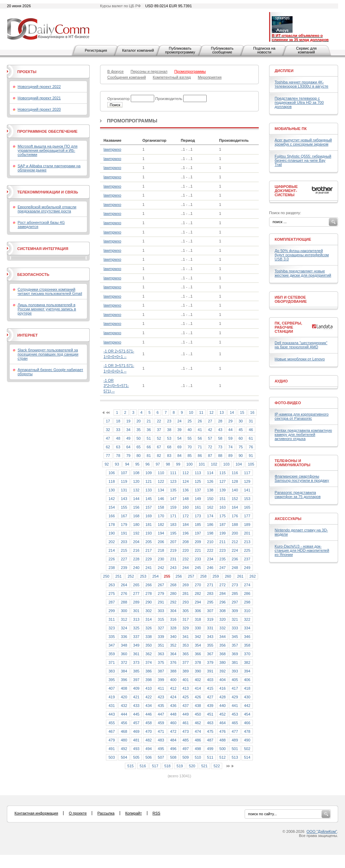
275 (111, 593)
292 (173, 602)
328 (173, 628)
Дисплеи (284, 71)
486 (198, 740)
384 (124, 671)
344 (223, 637)
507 (161, 757)
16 (252, 412)
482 (149, 740)
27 (210, 421)
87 (210, 456)
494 (149, 749)
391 (210, 671)
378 (198, 662)
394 (247, 671)
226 (111, 559)
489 (235, 740)
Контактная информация (36, 813)
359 (111, 654)
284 (223, 593)
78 (118, 456)
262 (253, 576)
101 (202, 464)
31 (251, 421)
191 (124, 533)
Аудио (281, 381)
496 (173, 749)
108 (136, 473)
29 (230, 421)
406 (247, 680)
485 (186, 740)
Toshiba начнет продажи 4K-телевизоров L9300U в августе (302, 84)
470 (149, 731)
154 (111, 507)
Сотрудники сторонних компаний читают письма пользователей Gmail (50, 291)
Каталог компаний (138, 50)
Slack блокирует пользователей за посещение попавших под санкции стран (48, 354)
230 (161, 559)
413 (186, 688)
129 (247, 481)
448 (173, 714)
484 (173, 740)
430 (247, 697)
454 (247, 714)
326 (149, 628)
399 (161, 680)
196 (186, 533)
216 (136, 550)
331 (210, 628)
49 (128, 438)
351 (161, 645)
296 (223, 602)
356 (223, 645)
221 (198, 550)
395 (111, 680)
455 (111, 723)
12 (211, 412)
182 (161, 525)
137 (198, 490)
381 (235, 662)
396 (124, 680)
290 (149, 602)
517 (155, 766)
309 (235, 611)
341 (186, 637)
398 (149, 680)
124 (186, 481)
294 (198, 602)
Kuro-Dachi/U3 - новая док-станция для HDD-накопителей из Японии (302, 550)
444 (124, 714)
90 (240, 456)
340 (173, 637)
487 (210, 740)
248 (235, 568)
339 (161, 637)
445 (136, 714)
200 (235, 533)
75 (240, 447)
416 (223, 688)
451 (210, 714)
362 (149, 654)
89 (230, 456)
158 (161, 507)
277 (136, 593)
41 (200, 430)
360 (124, 654)
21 (149, 421)
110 (161, 473)
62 (108, 447)
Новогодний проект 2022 (39, 87)
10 (191, 412)
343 (210, 637)
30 (240, 421)
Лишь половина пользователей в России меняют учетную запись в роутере (47, 309)
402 (198, 680)
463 (210, 723)
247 (223, 568)
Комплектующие (293, 239)
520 (192, 766)
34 (128, 430)
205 (149, 542)
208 (186, 542)
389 (186, 671)
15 (242, 412)
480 (124, 740)
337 (136, 637)
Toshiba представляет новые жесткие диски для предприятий (303, 273)
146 (161, 499)
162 (210, 507)
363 (161, 654)
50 (139, 438)
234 (210, 559)
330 (198, 628)
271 (210, 585)
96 (148, 464)
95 (137, 464)
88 (220, 456)
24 (179, 421)
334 (247, 628)
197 (198, 533)
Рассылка (106, 813)
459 (161, 723)
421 (136, 697)
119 (124, 481)
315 (161, 619)
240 (136, 568)
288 (124, 602)
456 (124, 723)
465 (235, 723)
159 (173, 507)
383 (111, 671)
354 (198, 645)
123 (173, 481)
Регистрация (96, 50)
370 (247, 654)
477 (235, 731)
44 (230, 430)
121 (149, 481)
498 (198, 749)
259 (216, 576)
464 (223, 723)
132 (136, 490)
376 (173, 662)
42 (210, 430)
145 (149, 499)
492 (124, 749)
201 (247, 533)
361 (136, 654)
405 (235, 680)
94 (127, 464)
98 (168, 464)
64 (128, 447)
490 (247, 740)
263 (111, 585)
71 (200, 447)
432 (124, 706)
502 (247, 749)
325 (136, 628)
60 (240, 438)
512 (223, 757)
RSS (156, 813)
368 (223, 654)
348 (124, 645)
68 (169, 447)
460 (173, 723)
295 (210, 602)
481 (136, 740)
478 (247, 731)
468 (124, 731)
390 (198, 671)
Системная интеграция (43, 249)
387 (161, 671)
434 (149, 706)
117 (247, 473)
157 (149, 507)
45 (240, 430)
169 (149, 516)
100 (189, 464)
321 (235, 619)
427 (210, 697)
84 (179, 456)
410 (149, 688)
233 (198, 559)
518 (167, 766)
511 (210, 757)
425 (186, 697)
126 (210, 481)
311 (111, 619)
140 (235, 490)
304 (173, 611)
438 (198, 706)
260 (228, 576)
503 (111, 757)
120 (136, 481)
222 (210, 550)
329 (186, 628)
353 (186, 645)
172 (186, 516)
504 (124, 757)
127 (223, 481)
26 (200, 421)
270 (198, 585)
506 (149, 757)
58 (220, 438)
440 (223, 706)
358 (247, 645)
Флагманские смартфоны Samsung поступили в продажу (302, 478)
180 (136, 525)
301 (136, 611)
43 (220, 430)
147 (173, 499)
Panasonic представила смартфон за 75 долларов (298, 495)
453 (235, 714)
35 (139, 430)
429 (235, 697)
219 (173, 550)
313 (136, 619)
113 (198, 473)
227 (124, 559)
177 (247, 516)
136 (186, 490)
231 (173, 559)
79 (128, 456)
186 (210, 525)
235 (223, 559)
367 (210, 654)
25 (189, 421)
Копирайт (134, 813)
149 (198, 499)
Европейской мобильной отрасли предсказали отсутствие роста (47, 209)
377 (186, 662)
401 (186, 680)
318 (198, 619)
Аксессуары (288, 519)
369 (235, 654)
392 (223, 671)
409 (136, 688)
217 (149, 550)
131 (124, 490)
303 (161, 611)
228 (136, 559)
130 (111, 490)
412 (173, 688)
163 (223, 507)
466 (247, 723)
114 (210, 473)
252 (131, 576)
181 (149, 525)
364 (173, 654)
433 (136, 706)
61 (251, 438)
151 (223, 499)
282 (198, 593)
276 (124, 593)
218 (161, 550)
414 (198, 688)
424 (173, 697)
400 (173, 680)
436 (173, 706)
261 (240, 576)
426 (198, 697)
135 (173, 490)
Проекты (27, 72)
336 (124, 637)
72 (210, 447)
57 (210, 438)
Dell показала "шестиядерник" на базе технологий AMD (301, 345)
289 (136, 602)
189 (247, 525)
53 (169, 438)
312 (124, 619)
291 (161, 602)
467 (111, 731)
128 (235, 481)
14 (232, 412)
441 (235, 706)
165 (247, 507)
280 (173, 593)
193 (149, 533)
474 (198, 731)
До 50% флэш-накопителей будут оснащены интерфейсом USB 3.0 (302, 255)
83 (169, 456)
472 (173, 731)
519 (180, 766)
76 (251, 447)
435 (161, 706)
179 (124, 525)
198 (210, 533)
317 (186, 619)
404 (223, 680)
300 (124, 611)
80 (139, 456)
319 (210, 619)
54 (179, 438)
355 (210, 645)
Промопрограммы (132, 121)
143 (124, 499)
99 (178, 464)
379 (210, 662)
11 (201, 412)
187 (223, 525)
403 (210, 680)
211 (223, 542)
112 (186, 473)
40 (189, 430)
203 (124, 542)
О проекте (78, 813)
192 (136, 533)
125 (198, 481)
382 (247, 662)
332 (223, 628)
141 (247, 490)
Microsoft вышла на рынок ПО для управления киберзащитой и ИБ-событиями (48, 150)
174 (210, 516)
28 (220, 421)
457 (136, 723)
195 (173, 533)
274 (247, 585)
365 (186, 654)
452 (223, 714)
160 (186, 507)
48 (118, 438)
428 (223, 697)
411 (161, 688)
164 (235, 507)
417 (235, 688)
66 (149, 447)
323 (111, 628)
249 (247, 568)
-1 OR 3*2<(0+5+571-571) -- (116, 386)
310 (247, 611)
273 (235, 585)
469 (136, 731)
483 (161, 740)
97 (158, 464)
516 (143, 766)
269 (186, 585)
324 (124, 628)
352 (173, 645)
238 (111, 568)
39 (179, 430)
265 (136, 585)
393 (235, 671)
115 (223, 473)
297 (235, 602)
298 (247, 602)
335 (111, 637)
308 (223, 611)
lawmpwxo (112, 149)
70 (189, 447)
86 (200, 456)
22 (159, 421)
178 (111, 525)
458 (149, 723)
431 (111, 706)
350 (149, 645)
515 (130, 766)
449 (186, 714)
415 (210, 688)
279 (161, 593)
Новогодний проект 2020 (39, 109)
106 (111, 473)
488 (223, 740)
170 (161, 516)
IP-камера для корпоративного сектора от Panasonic (302, 416)
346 (247, 637)
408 (124, 688)
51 (149, 438)
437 (186, 706)
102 (214, 464)
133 (149, 490)
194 (161, 533)
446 (149, 714)
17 (108, 421)
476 (223, 731)
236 (235, 559)
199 (223, 533)
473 (186, 731)
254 (155, 576)
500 (223, 749)
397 (136, 680)
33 (118, 430)
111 (173, 473)
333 (235, 628)
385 (136, 671)
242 (161, 568)
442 (247, 706)
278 (149, 593)
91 (251, 456)
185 (198, 525)
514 (247, 757)
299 (111, 611)
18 (118, 421)
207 (173, 542)
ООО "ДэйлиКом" (322, 831)
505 (136, 757)
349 (136, 645)
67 (159, 447)
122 (161, 481)
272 (223, 585)
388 (173, 671)
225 (247, 550)
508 (173, 757)
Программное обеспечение (47, 131)
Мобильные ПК (291, 129)
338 (149, 637)
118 (111, 481)
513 (235, 757)
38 (169, 430)
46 (251, 430)
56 (200, 438)
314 (149, 619)
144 (136, 499)
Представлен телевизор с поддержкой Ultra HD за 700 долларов (299, 102)
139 (223, 490)
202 (111, 542)
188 (235, 525)
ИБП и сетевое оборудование (291, 299)
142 (111, 499)
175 (223, 516)
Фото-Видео (288, 403)
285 (235, 593)
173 (198, 516)
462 (198, 723)
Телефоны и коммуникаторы (293, 463)
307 (210, 611)
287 (111, 602)
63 (118, 447)
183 (173, 525)
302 (149, 611)
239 (124, 568)
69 (179, 447)
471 (161, 731)
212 (235, 542)
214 (111, 550)
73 (220, 447)
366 (198, 654)
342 (198, 637)
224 (235, 550)
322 (247, 619)
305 (186, 611)
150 (210, 499)
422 (149, 697)
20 (139, 421)
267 (161, 585)
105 (251, 464)
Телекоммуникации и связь (48, 192)
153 (247, 499)
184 (186, 525)
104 (239, 464)
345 (235, 637)
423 (161, 697)
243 (173, 568)
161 (198, 507)
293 (186, 602)
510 (198, 757)
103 (226, 464)
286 (247, 593)
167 (124, 516)
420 (124, 697)
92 (107, 464)
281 (186, 593)
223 (223, 550)
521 (204, 766)
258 (203, 576)
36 (149, 430)
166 (111, 516)
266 (149, 585)
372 (124, 662)
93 (117, 464)
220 (186, 550)
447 (161, 714)
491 (111, 749)
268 (173, 585)
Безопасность (33, 275)
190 (111, 533)
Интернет (27, 335)
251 (118, 576)
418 (247, 688)
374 (149, 662)
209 (198, 542)
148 (186, 499)
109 (149, 473)
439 (210, 706)
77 (108, 456)
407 (111, 688)
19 (128, 421)
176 (235, 516)
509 (186, 757)
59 (230, 438)
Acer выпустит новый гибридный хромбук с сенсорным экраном (303, 142)
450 (198, 714)
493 (136, 749)
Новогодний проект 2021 (39, 98)
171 (173, 516)
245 (198, 568)
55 (189, 438)
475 (210, 731)
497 (186, 749)
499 (210, 749)
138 (210, 490)
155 (124, 507)
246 (210, 568)
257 (191, 576)
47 (108, 438)
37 (159, 430)
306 (198, 611)
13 (221, 412)
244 (186, 568)
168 (136, 516)
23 (169, 421)
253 (143, 576)
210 (210, 542)
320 (223, 619)
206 (161, 542)
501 (235, 749)
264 (124, 585)
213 (247, 542)
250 (106, 576)
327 (161, 628)
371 (111, 662)
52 (159, 438)
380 (223, 662)
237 (247, 559)
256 (179, 576)
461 (186, 723)
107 (124, 473)
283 (210, 593)
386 (149, 671)
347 (111, 645)
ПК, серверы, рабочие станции (288, 327)
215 (124, 550)
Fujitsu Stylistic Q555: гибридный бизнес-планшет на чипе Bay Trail (303, 160)
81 (149, 456)
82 (159, 456)
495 (161, 749)
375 (161, 662)
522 (217, 766)
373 (136, 662)
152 (235, 499)
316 (173, 619)
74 (230, 447)
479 (111, 740)
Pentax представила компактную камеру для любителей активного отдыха (303, 435)
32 (108, 430)
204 (136, 542)
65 (139, 447)
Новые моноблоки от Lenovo (300, 359)
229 (149, 559)
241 (149, 568)
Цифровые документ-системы (286, 191)
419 (111, 697)
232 (186, 559)
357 (235, 645)
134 (161, 490)
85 (189, 456)
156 (136, 507)
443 (111, 714)
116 (235, 473)
